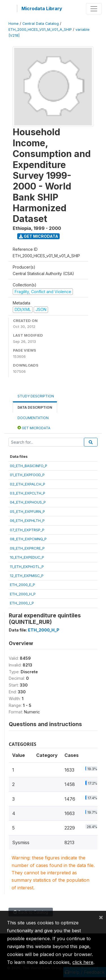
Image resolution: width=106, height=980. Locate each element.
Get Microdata (39, 236)
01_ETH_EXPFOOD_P (27, 475)
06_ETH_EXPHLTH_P (27, 521)
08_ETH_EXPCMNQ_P (28, 539)
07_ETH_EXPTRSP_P (27, 530)
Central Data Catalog (41, 24)
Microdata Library (42, 8)
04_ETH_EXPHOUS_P (28, 502)
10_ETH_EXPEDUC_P (27, 557)
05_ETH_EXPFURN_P (27, 511)
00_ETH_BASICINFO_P (29, 466)
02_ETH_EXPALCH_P (28, 484)
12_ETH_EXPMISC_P (27, 576)
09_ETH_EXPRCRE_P (27, 548)
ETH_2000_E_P (22, 585)
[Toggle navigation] (94, 9)
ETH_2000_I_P (22, 603)
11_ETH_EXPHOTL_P (27, 567)
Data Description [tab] (35, 407)
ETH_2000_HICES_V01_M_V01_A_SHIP (40, 30)
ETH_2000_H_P (23, 594)
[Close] (101, 917)
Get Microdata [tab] (34, 428)
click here (83, 962)
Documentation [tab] (33, 418)
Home (14, 24)
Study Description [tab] (36, 396)
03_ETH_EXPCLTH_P (28, 493)
